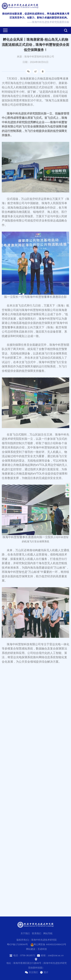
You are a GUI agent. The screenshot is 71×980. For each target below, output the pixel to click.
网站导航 (48, 933)
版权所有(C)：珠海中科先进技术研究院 (37, 940)
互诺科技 (42, 949)
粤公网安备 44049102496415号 (48, 945)
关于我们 (25, 933)
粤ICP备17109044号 (17, 944)
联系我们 (37, 933)
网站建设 (31, 949)
